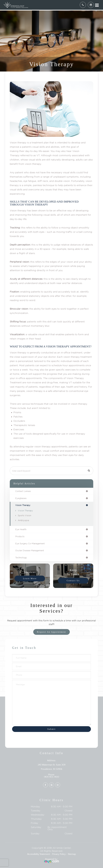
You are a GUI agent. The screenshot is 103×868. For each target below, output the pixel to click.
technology (21, 558)
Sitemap (72, 854)
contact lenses (23, 491)
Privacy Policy (59, 854)
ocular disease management (30, 551)
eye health (21, 529)
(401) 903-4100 (52, 777)
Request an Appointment (51, 632)
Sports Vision (24, 515)
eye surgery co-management (30, 544)
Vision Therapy (25, 511)
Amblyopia (23, 520)
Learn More (30, 578)
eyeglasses (21, 498)
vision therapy (23, 505)
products (20, 537)
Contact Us (73, 581)
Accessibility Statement (39, 854)
